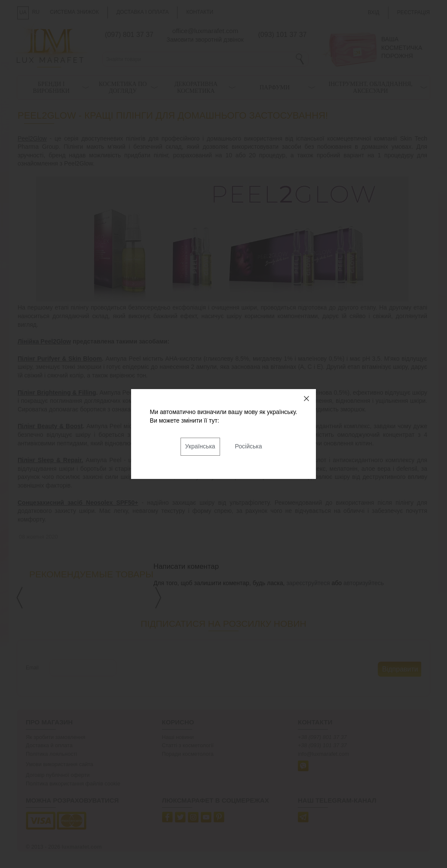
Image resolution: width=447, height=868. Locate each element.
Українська (200, 446)
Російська (249, 446)
